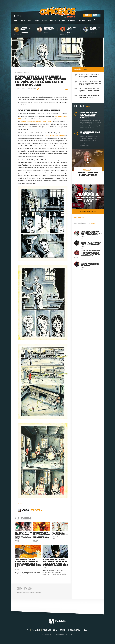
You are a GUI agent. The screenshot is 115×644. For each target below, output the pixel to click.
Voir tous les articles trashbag (88, 212)
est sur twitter (36, 510)
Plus (89, 22)
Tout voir (86, 70)
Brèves (23, 22)
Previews (53, 22)
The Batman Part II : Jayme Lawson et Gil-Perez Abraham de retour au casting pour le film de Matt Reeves (88, 83)
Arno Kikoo (24, 510)
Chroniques (81, 22)
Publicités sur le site (50, 632)
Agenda (37, 22)
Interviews (71, 22)
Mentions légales (74, 632)
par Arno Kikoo (32, 89)
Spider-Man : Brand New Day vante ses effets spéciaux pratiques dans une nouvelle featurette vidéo (87, 76)
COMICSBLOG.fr (79, 217)
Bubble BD (86, 632)
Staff (28, 632)
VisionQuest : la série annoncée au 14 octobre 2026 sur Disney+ (86, 96)
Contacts (63, 632)
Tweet (66, 89)
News (30, 22)
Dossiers (62, 22)
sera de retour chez (32, 122)
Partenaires (36, 632)
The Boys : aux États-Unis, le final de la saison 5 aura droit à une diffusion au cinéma (87, 90)
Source (20, 503)
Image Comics (47, 122)
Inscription (96, 15)
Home (16, 22)
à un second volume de (55, 136)
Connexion (87, 15)
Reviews (45, 22)
